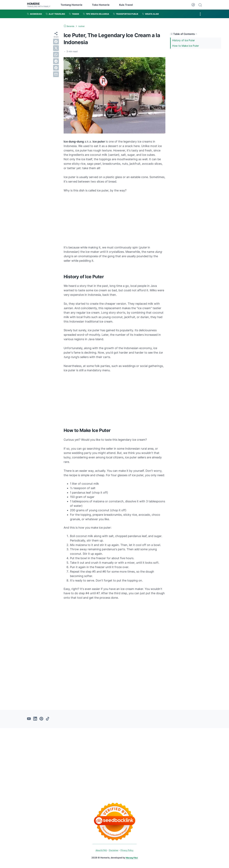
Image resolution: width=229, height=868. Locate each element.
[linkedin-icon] (35, 719)
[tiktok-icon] (48, 719)
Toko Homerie (101, 5)
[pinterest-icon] (41, 719)
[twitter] (56, 48)
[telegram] (56, 61)
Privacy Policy (129, 850)
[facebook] (56, 42)
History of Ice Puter (184, 40)
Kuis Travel (126, 5)
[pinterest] (56, 68)
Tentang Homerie (71, 5)
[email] (56, 74)
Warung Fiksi (132, 857)
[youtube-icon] (29, 719)
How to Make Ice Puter (186, 46)
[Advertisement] (196, 72)
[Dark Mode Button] (193, 5)
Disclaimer (114, 850)
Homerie (34, 4)
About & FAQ (100, 850)
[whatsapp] (56, 55)
